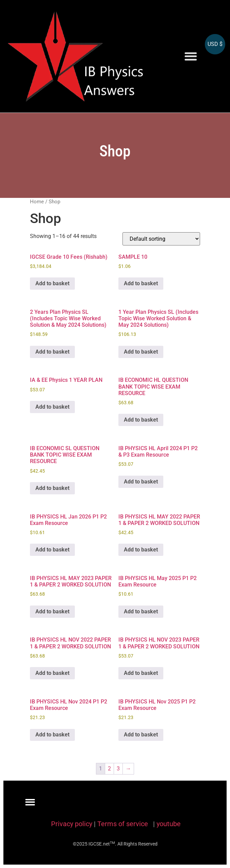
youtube (169, 824)
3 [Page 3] (118, 769)
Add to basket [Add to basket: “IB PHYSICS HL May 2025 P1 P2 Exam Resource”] (141, 611)
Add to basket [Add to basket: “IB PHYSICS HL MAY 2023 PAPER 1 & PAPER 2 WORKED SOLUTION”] (52, 611)
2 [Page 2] (109, 769)
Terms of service (124, 824)
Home (37, 202)
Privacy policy (72, 824)
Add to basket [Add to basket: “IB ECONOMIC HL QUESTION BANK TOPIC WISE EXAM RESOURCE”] (141, 420)
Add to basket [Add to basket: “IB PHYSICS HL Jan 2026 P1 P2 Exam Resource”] (52, 550)
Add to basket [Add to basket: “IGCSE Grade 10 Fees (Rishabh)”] (52, 283)
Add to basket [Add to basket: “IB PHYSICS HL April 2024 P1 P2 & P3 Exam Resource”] (141, 482)
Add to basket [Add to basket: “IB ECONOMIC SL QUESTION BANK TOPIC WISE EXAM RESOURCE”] (52, 488)
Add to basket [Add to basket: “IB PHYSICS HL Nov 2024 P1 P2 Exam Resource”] (52, 735)
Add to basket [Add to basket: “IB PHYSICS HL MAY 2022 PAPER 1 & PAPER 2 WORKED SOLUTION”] (141, 550)
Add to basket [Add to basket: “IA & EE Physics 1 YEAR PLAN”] (52, 407)
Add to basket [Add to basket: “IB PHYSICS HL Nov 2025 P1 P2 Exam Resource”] (141, 735)
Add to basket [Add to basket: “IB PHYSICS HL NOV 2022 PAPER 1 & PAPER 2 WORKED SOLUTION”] (52, 673)
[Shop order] (161, 239)
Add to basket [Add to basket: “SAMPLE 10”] (141, 283)
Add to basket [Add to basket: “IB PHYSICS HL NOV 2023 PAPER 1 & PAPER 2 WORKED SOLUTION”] (141, 673)
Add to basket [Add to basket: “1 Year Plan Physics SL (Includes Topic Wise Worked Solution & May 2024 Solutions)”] (141, 352)
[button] (191, 56)
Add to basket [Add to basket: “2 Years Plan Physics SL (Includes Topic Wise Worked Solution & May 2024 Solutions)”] (52, 352)
